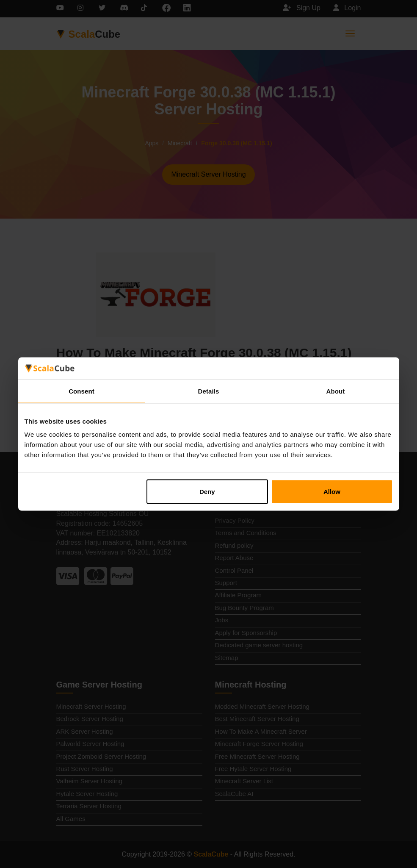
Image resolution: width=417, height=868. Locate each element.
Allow (332, 492)
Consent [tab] (81, 391)
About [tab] (336, 391)
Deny (207, 492)
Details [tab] (209, 391)
